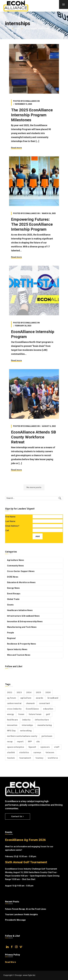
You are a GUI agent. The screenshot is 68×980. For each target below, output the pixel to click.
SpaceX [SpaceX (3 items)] (32, 747)
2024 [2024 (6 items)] (29, 692)
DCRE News (13, 577)
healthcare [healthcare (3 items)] (13, 720)
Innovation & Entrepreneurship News (25, 621)
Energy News (13, 588)
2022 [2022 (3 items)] (10, 692)
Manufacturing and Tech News (22, 627)
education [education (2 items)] (48, 709)
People (11, 633)
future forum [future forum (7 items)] (35, 714)
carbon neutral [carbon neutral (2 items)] (14, 703)
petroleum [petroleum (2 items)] (47, 736)
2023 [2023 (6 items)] (19, 692)
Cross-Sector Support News (21, 571)
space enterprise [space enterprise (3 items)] (16, 747)
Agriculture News (16, 560)
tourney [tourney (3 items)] (39, 758)
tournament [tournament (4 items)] (25, 758)
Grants (10, 605)
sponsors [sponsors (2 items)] (45, 747)
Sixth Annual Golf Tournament (26, 862)
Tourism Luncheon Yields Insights (21, 914)
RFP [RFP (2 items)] (30, 742)
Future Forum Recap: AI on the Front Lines (26, 909)
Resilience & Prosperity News (22, 644)
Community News (16, 566)
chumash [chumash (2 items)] (30, 703)
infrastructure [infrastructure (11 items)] (42, 720)
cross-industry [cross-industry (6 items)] (14, 709)
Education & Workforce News (21, 582)
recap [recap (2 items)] (10, 742)
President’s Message (15, 920)
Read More (11, 962)
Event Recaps (14, 594)
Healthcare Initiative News (20, 610)
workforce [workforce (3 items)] (53, 758)
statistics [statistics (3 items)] (24, 752)
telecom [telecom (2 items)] (50, 752)
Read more (16, 148)
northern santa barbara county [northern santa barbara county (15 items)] (22, 736)
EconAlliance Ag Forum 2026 (25, 840)
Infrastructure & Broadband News (23, 616)
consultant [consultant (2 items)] (45, 703)
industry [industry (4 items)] (26, 720)
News (17, 28)
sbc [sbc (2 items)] (38, 742)
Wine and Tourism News (19, 655)
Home (8, 28)
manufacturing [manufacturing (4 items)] (45, 725)
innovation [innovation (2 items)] (12, 725)
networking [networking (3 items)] (26, 731)
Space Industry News (17, 649)
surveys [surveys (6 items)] (37, 752)
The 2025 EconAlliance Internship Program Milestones (32, 115)
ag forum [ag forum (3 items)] (12, 698)
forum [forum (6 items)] (21, 714)
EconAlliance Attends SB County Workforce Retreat (34, 437)
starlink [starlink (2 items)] (11, 752)
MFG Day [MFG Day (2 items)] (11, 731)
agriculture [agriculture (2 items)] (26, 698)
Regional (11, 638)
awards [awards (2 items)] (40, 698)
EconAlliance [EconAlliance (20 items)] (32, 709)
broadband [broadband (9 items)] (53, 698)
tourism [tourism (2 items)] (11, 758)
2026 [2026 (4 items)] (48, 692)
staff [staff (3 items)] (57, 747)
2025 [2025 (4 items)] (38, 692)
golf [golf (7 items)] (48, 714)
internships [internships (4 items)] (27, 725)
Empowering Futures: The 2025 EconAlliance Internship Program (32, 224)
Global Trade (13, 599)
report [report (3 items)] (20, 742)
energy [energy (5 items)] (11, 714)
